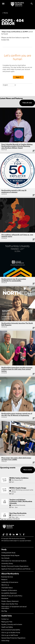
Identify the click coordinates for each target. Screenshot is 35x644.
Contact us (5, 619)
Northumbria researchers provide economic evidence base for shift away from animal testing (17, 369)
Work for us (5, 585)
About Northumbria (10, 574)
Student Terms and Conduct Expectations (15, 566)
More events (28, 470)
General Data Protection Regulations (13, 638)
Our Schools (5, 558)
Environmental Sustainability (11, 630)
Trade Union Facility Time (10, 604)
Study (4, 550)
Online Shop (5, 641)
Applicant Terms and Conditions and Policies (16, 569)
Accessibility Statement (9, 593)
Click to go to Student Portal (11, 633)
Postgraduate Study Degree (10, 556)
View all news (27, 103)
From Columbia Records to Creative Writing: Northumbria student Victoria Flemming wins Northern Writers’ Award (17, 146)
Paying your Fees (7, 622)
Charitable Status (7, 588)
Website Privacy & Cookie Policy (12, 596)
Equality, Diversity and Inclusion (12, 625)
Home (5, 13)
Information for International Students (14, 561)
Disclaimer (5, 599)
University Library (7, 564)
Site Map (4, 611)
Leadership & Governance (10, 582)
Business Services (7, 577)
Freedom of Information (9, 591)
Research (4, 580)
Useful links (7, 616)
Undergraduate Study (8, 553)
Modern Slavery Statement (10, 601)
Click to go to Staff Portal (10, 635)
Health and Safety (7, 627)
